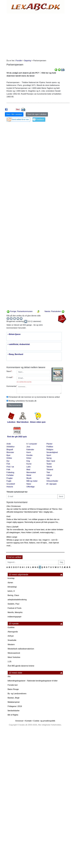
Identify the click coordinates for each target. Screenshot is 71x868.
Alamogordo (13, 632)
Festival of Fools (15, 608)
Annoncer (19, 721)
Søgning (27, 61)
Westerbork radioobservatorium (21, 649)
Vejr (48, 478)
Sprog (49, 458)
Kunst (29, 464)
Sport (49, 455)
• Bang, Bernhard (15, 354)
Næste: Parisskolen (54, 311)
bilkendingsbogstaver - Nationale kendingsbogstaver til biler (33, 681)
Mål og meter (32, 481)
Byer (9, 455)
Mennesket (31, 472)
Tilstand (50, 470)
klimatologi (12, 587)
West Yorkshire (14, 657)
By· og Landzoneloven (17, 694)
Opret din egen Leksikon (37, 114)
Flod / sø (10, 467)
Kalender (30, 450)
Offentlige (31, 487)
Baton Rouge (13, 689)
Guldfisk (11, 627)
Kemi (29, 452)
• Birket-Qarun (14, 334)
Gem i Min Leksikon (14, 114)
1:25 (10, 662)
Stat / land (51, 461)
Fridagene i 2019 (15, 706)
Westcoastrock (14, 653)
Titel (48, 472)
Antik (9, 444)
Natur (29, 484)
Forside (19, 61)
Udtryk (49, 475)
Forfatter (10, 475)
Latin (29, 467)
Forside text (13, 685)
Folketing (10, 472)
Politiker (50, 447)
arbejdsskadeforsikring (17, 600)
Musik (29, 478)
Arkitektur (11, 447)
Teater (49, 464)
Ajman (10, 583)
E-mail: (10, 377)
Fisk (8, 464)
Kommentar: (11, 386)
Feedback (40, 119)
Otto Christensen (14, 506)
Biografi (10, 450)
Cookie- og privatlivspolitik (44, 721)
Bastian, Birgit (14, 698)
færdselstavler (14, 711)
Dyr (8, 461)
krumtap (11, 578)
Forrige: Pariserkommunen (20, 311)
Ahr (9, 676)
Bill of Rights (13, 715)
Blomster (10, 452)
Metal (29, 475)
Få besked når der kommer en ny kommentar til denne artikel (34, 397)
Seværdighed (52, 452)
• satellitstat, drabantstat (19, 344)
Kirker (29, 458)
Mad (28, 470)
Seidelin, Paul (13, 604)
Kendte (30, 455)
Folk (8, 470)
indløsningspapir (15, 617)
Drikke (9, 458)
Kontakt (28, 721)
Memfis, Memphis (15, 612)
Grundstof (11, 484)
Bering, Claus (13, 595)
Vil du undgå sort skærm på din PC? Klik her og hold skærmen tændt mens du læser (31, 74)
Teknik (49, 467)
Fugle (9, 481)
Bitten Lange (12, 537)
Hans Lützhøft (12, 527)
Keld (8, 516)
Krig (28, 461)
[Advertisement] (26, 36)
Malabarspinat (14, 702)
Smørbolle (12, 640)
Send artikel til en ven (20, 119)
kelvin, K (11, 591)
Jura (28, 447)
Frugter (10, 478)
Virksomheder (52, 481)
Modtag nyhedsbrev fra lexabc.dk (23, 401)
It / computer (32, 444)
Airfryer (11, 636)
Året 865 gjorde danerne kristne (21, 666)
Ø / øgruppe (52, 484)
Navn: (9, 371)
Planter (49, 444)
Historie (10, 487)
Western (11, 644)
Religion (50, 450)
